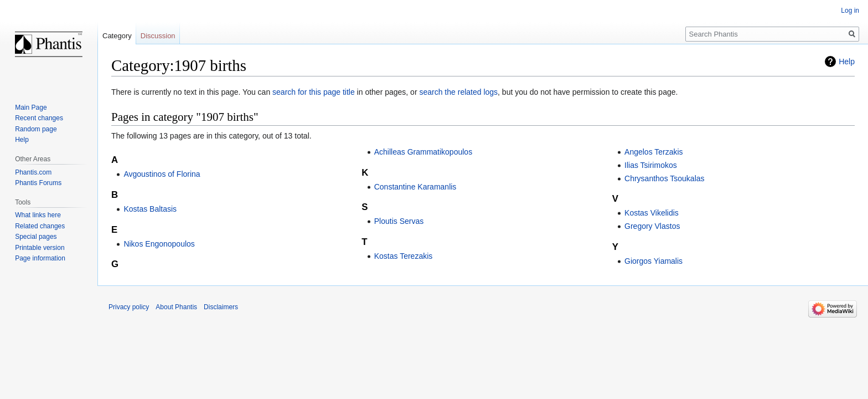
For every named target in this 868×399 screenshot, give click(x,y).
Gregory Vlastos (652, 226)
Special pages (36, 237)
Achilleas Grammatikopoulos (423, 152)
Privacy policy (129, 307)
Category (117, 36)
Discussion (158, 36)
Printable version (40, 248)
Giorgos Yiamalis (653, 261)
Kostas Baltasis (150, 209)
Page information (40, 258)
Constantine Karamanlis (415, 187)
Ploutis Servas (399, 221)
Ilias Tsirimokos (651, 165)
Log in (850, 11)
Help (847, 62)
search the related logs (458, 92)
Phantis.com (33, 172)
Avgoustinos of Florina (162, 174)
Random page (36, 129)
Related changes (40, 226)
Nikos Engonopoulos (159, 244)
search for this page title (314, 92)
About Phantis (176, 307)
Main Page (31, 108)
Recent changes (39, 118)
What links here (38, 215)
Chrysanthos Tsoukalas (664, 178)
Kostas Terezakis (404, 256)
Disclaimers (221, 307)
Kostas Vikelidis (652, 213)
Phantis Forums (38, 183)
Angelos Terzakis (654, 152)
